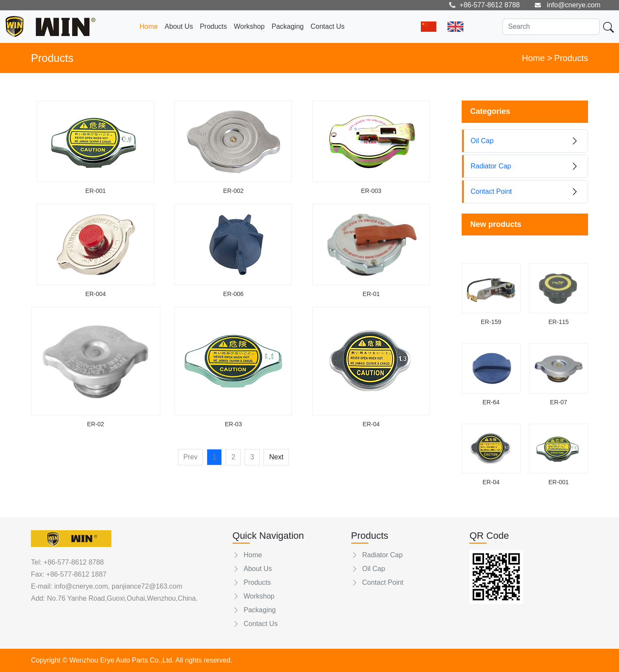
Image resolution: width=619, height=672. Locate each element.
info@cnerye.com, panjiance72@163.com (117, 586)
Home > (537, 58)
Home (149, 26)
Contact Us (327, 26)
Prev (191, 457)
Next (276, 457)
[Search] (551, 27)
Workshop (249, 26)
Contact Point (377, 582)
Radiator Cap (377, 555)
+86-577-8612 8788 (74, 562)
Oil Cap (368, 569)
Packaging (288, 26)
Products (213, 26)
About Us (179, 26)
